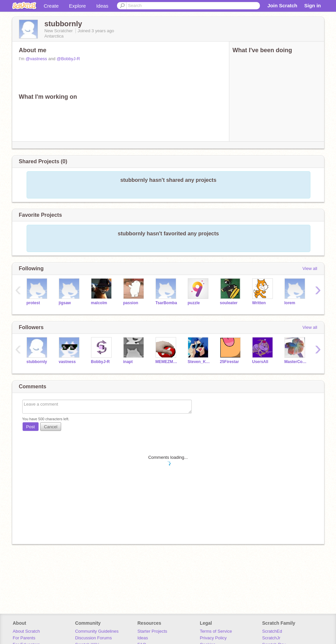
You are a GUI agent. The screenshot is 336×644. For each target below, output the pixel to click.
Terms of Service (216, 631)
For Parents (24, 638)
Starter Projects (153, 631)
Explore (78, 6)
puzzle (194, 303)
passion (131, 303)
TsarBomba (166, 303)
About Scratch (26, 631)
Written (259, 303)
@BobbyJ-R (68, 59)
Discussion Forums (94, 638)
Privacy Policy (213, 638)
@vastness (36, 59)
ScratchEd (272, 631)
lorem (290, 303)
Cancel (51, 427)
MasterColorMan (296, 362)
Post (31, 427)
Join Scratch (282, 5)
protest (33, 303)
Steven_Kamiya (199, 362)
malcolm (99, 303)
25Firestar (229, 362)
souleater (229, 303)
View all (310, 268)
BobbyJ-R (101, 362)
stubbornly (37, 362)
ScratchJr (271, 638)
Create (51, 6)
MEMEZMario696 (167, 362)
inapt (128, 362)
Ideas (102, 6)
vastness (67, 362)
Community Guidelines (97, 631)
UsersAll (260, 362)
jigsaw (65, 303)
